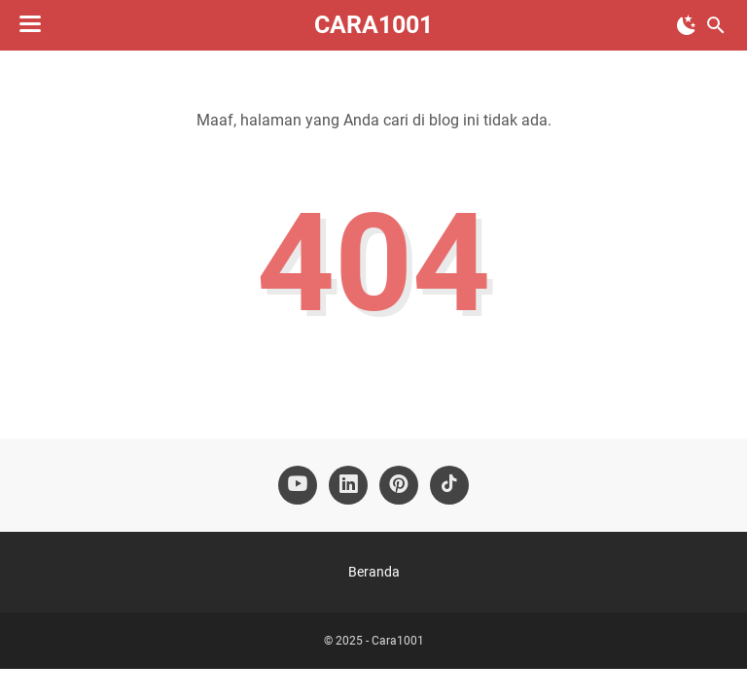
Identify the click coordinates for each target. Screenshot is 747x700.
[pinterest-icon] (399, 485)
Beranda (374, 572)
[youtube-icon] (298, 485)
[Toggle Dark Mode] (687, 25)
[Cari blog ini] (716, 25)
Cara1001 (373, 25)
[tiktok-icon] (449, 485)
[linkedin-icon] (348, 485)
